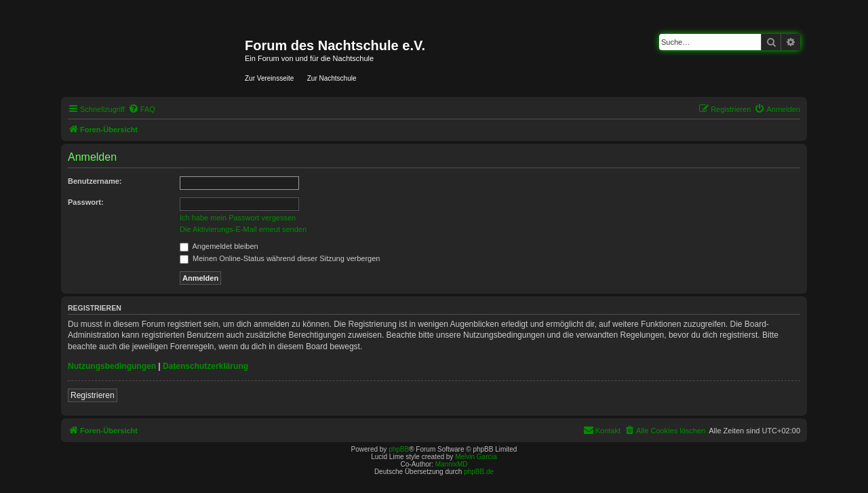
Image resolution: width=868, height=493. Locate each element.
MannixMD (452, 464)
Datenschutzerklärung (205, 366)
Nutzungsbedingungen (112, 366)
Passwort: (86, 202)
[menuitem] (142, 109)
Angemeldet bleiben (219, 246)
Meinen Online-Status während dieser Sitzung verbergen (280, 258)
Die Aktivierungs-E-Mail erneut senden (243, 229)
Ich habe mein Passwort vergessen (238, 218)
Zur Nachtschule (332, 78)
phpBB (399, 449)
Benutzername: (95, 181)
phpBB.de (479, 472)
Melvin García (476, 457)
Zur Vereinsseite (269, 78)
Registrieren (93, 395)
